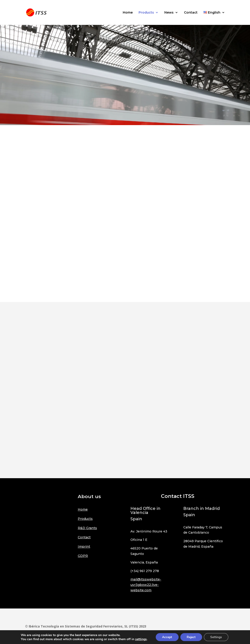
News (169, 13)
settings (140, 639)
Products (146, 13)
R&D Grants (87, 528)
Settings (217, 637)
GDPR (83, 556)
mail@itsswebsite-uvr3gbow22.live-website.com (146, 585)
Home (128, 13)
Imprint (84, 547)
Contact (191, 13)
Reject (191, 637)
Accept (166, 637)
